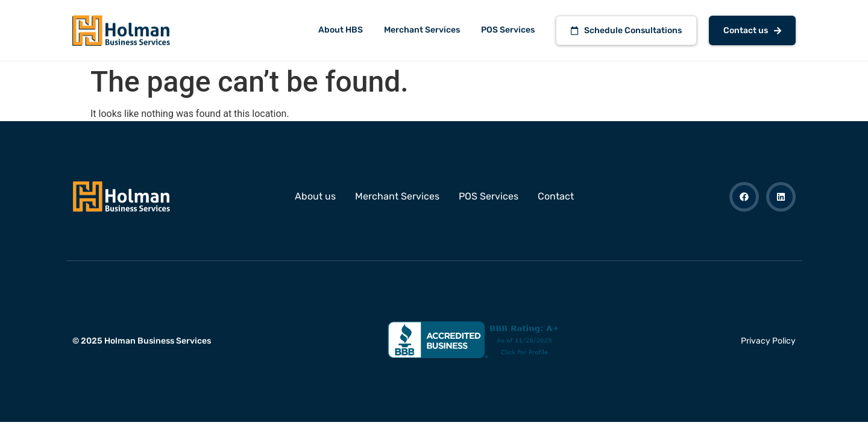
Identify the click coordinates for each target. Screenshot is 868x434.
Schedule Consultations (626, 30)
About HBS (341, 30)
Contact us (752, 30)
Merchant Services (422, 30)
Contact (556, 196)
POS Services (508, 30)
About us (315, 196)
